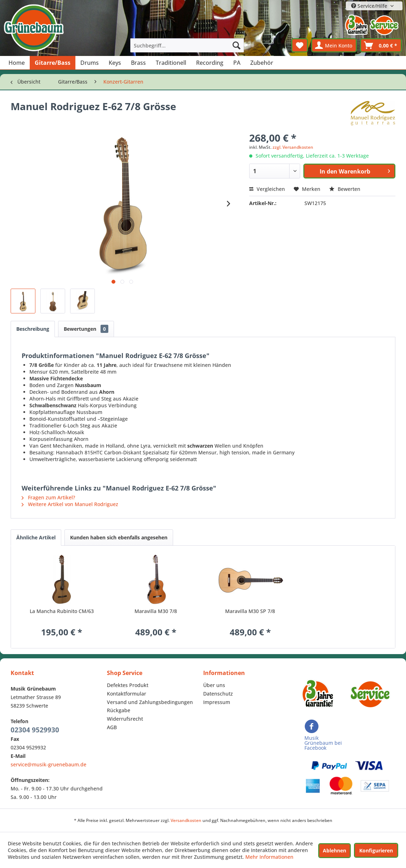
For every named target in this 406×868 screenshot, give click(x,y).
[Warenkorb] (381, 45)
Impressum (217, 702)
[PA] (237, 63)
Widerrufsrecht (125, 719)
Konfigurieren (376, 850)
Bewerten (345, 189)
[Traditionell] (171, 63)
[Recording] (210, 63)
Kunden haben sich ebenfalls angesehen (119, 537)
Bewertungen (86, 329)
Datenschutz (218, 694)
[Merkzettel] (300, 45)
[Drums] (90, 63)
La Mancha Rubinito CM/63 (62, 611)
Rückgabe (119, 710)
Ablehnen (334, 850)
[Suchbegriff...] (187, 45)
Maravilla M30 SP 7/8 (250, 611)
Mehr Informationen (269, 857)
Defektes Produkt (128, 685)
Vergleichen (267, 189)
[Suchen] (236, 45)
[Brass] (138, 63)
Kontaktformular (127, 694)
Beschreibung (33, 329)
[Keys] (115, 63)
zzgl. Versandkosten (293, 147)
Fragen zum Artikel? (48, 497)
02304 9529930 (35, 730)
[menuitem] (187, 45)
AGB (112, 727)
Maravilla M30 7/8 (156, 611)
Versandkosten (186, 820)
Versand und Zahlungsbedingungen (150, 702)
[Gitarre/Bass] (53, 63)
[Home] (17, 63)
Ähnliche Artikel (36, 537)
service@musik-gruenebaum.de (48, 764)
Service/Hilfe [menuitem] (370, 6)
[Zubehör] (262, 63)
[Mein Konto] (334, 45)
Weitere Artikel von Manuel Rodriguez (70, 504)
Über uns (214, 685)
